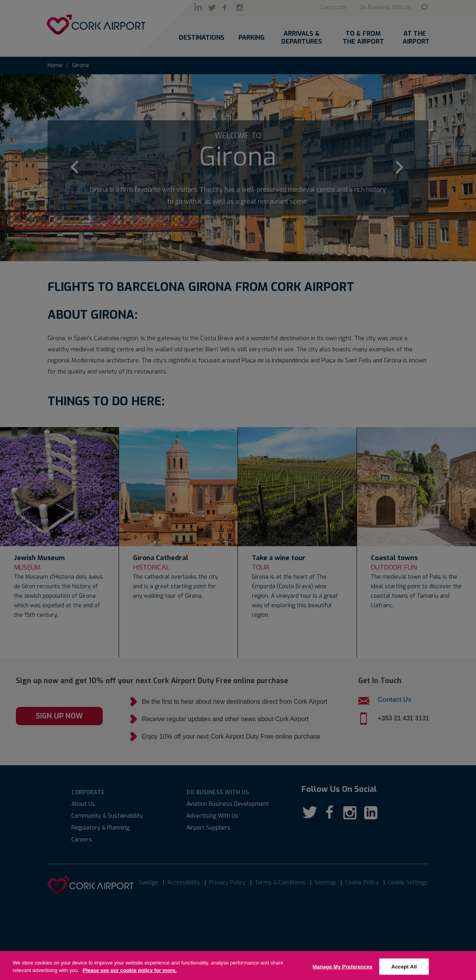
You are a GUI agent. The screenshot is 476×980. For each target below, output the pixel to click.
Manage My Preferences (343, 971)
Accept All (404, 971)
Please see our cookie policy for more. (130, 975)
